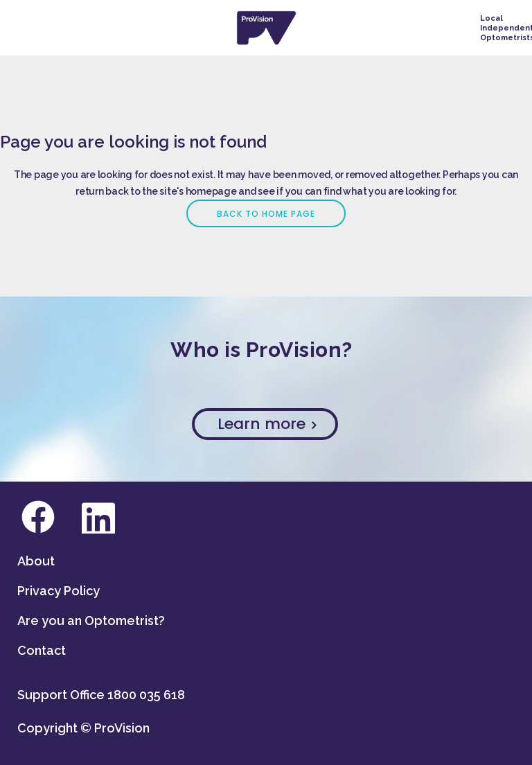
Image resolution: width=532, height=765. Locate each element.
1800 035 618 (146, 695)
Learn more (267, 424)
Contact (42, 650)
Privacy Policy (59, 591)
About (36, 561)
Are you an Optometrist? (91, 621)
